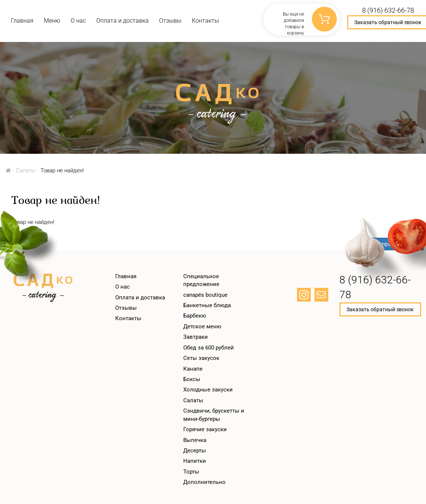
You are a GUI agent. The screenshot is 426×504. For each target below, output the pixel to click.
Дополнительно (204, 482)
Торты (191, 472)
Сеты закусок (201, 358)
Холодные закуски (208, 390)
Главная (22, 21)
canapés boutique (205, 295)
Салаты (26, 170)
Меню (52, 21)
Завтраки (196, 337)
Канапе (193, 369)
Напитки (195, 461)
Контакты (205, 21)
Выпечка (195, 440)
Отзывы (170, 21)
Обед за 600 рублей (209, 348)
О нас (78, 21)
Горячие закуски (205, 429)
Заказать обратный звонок (380, 309)
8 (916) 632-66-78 (375, 287)
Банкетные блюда (207, 305)
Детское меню (202, 326)
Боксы (192, 379)
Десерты (195, 451)
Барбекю (195, 316)
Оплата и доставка (122, 21)
